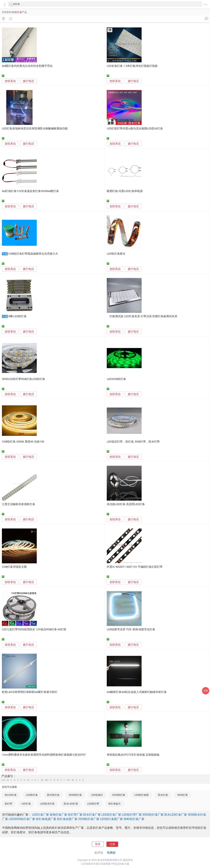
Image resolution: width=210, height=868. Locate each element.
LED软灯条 (32, 795)
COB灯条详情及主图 (14, 567)
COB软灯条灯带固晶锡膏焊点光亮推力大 (33, 254)
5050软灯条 (75, 795)
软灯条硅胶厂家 (67, 819)
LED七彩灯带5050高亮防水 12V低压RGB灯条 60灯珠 (34, 629)
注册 (112, 844)
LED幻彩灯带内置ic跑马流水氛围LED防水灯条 (135, 129)
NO (47, 780)
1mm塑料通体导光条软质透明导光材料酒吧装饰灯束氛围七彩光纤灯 (44, 755)
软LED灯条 (11, 795)
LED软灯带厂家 (132, 815)
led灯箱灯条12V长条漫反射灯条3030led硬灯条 (30, 191)
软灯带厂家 (75, 815)
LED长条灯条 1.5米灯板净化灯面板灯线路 (132, 66)
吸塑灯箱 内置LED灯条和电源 (125, 191)
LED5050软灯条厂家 (22, 819)
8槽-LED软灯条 (18, 316)
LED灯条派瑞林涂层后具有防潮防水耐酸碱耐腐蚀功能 (35, 129)
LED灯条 (26, 804)
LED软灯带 (93, 804)
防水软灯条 (53, 795)
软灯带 (9, 804)
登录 (98, 844)
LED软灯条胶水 (116, 254)
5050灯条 (183, 795)
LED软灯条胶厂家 (111, 819)
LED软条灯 (97, 795)
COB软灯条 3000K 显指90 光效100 (23, 442)
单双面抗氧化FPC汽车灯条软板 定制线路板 (133, 755)
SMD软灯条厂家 (134, 819)
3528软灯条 (119, 795)
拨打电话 (28, 81)
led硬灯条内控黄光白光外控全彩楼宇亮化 (27, 66)
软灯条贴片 (115, 804)
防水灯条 (163, 795)
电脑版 (111, 853)
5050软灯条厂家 (153, 815)
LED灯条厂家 (41, 815)
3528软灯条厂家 (89, 819)
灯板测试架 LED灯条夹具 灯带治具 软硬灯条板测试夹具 (142, 316)
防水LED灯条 (71, 804)
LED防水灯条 (47, 804)
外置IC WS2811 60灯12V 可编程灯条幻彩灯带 (135, 567)
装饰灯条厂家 (58, 815)
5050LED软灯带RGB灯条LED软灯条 (23, 379)
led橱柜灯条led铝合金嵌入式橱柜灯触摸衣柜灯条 (137, 692)
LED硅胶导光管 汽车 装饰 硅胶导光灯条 (131, 629)
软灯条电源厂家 (46, 819)
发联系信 (10, 81)
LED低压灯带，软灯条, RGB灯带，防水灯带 (133, 442)
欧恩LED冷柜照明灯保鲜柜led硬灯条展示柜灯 (30, 692)
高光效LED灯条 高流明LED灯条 (126, 504)
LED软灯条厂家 (111, 815)
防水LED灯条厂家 (176, 815)
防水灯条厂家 (92, 815)
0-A (3, 780)
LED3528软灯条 (116, 379)
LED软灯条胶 (142, 795)
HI (28, 780)
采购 (206, 691)
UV (68, 780)
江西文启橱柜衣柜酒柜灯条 (19, 504)
